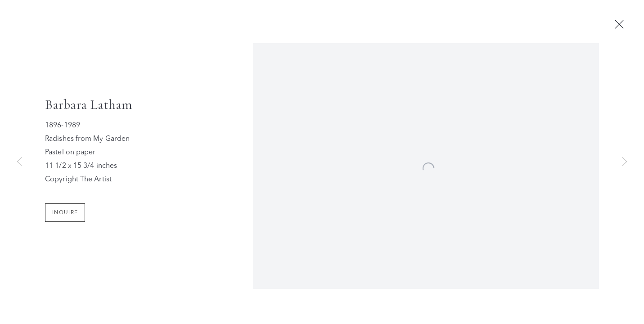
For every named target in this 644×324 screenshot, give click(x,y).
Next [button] (625, 162)
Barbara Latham (89, 106)
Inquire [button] (65, 214)
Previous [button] (19, 162)
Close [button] (621, 25)
